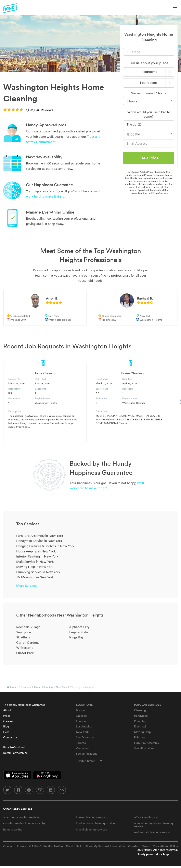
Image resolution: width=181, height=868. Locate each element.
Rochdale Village (28, 627)
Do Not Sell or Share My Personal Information (95, 846)
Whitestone (25, 648)
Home (14, 687)
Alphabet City (79, 627)
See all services (144, 748)
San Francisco (85, 737)
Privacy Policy (152, 175)
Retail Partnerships (15, 753)
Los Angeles (84, 726)
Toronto (81, 743)
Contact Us (10, 737)
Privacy (21, 846)
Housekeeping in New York (36, 551)
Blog (6, 726)
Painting (139, 737)
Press (7, 716)
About (7, 710)
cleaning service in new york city (24, 823)
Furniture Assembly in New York (40, 536)
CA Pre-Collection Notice (46, 846)
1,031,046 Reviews (40, 110)
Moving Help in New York (35, 567)
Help (6, 732)
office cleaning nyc (146, 817)
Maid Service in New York (35, 562)
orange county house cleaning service (153, 825)
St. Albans (23, 637)
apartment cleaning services (21, 817)
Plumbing (140, 721)
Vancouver (83, 748)
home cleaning (13, 829)
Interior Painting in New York (37, 556)
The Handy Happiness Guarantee (24, 705)
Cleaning (140, 710)
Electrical (140, 726)
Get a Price (149, 158)
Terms (146, 846)
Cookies (133, 846)
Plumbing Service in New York (38, 572)
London (81, 721)
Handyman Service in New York (39, 541)
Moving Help (142, 732)
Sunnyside (24, 632)
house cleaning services (91, 817)
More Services (27, 585)
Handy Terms (132, 175)
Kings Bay (76, 637)
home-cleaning (43, 687)
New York (62, 687)
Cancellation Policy (165, 846)
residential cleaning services (152, 832)
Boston (80, 710)
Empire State (79, 632)
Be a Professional (14, 747)
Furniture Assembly (147, 743)
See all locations (87, 754)
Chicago (81, 716)
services (26, 687)
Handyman (141, 716)
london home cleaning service (95, 823)
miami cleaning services (91, 829)
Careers (8, 721)
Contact (8, 846)
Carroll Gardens (28, 642)
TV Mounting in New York (35, 577)
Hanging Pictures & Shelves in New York (45, 546)
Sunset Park (25, 653)
